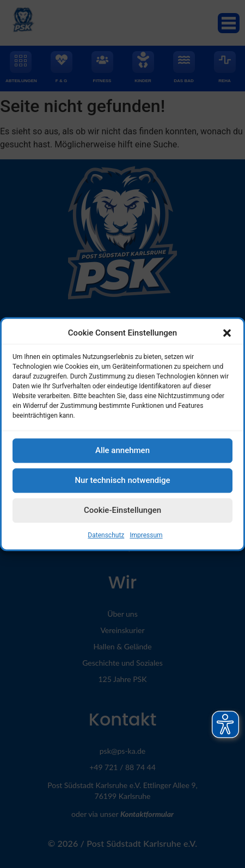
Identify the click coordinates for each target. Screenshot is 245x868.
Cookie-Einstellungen (122, 514)
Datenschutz (106, 540)
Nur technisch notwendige (122, 485)
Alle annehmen (122, 455)
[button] (227, 337)
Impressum (146, 540)
